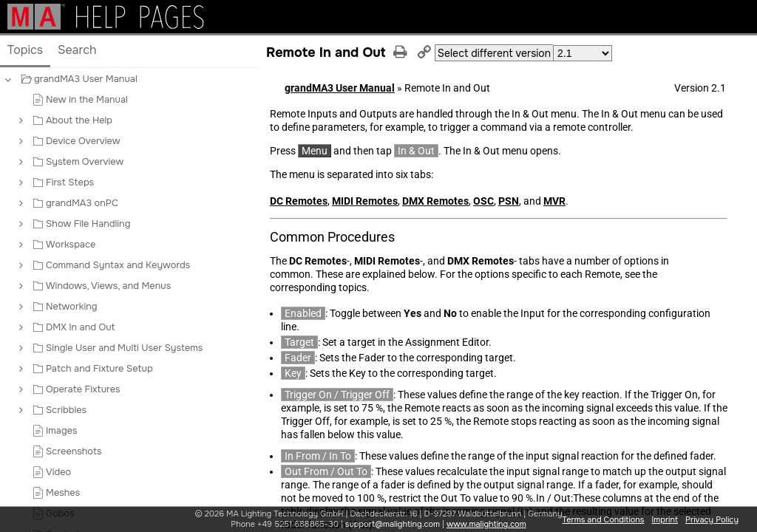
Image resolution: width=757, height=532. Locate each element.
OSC (483, 201)
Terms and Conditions (604, 519)
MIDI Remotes (365, 201)
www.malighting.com (486, 524)
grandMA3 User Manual (340, 88)
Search (77, 50)
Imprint (665, 519)
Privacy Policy (712, 519)
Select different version (494, 53)
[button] (20, 79)
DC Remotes (299, 201)
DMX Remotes (435, 201)
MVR (554, 201)
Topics (25, 50)
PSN (509, 201)
